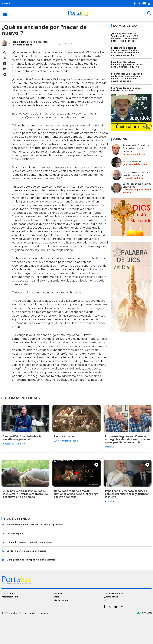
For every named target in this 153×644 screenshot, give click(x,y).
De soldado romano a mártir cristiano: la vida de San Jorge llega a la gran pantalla (76, 494)
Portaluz (110, 447)
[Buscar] (149, 14)
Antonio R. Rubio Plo (134, 154)
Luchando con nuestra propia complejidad (135, 174)
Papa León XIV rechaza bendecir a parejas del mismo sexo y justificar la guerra (127, 64)
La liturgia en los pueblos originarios (137, 185)
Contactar (57, 596)
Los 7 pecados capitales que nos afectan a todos (126, 89)
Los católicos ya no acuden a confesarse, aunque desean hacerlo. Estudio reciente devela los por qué (127, 77)
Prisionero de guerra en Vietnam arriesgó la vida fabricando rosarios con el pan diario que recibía (125, 51)
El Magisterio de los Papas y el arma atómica (31, 559)
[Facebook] (135, 3)
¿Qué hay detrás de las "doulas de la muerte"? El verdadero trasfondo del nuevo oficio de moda (125, 37)
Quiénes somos (111, 596)
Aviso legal (57, 593)
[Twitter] (140, 3)
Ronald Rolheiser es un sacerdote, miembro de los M (31, 43)
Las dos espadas (132, 161)
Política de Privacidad (113, 593)
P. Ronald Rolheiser (134, 178)
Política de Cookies (61, 600)
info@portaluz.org (10, 596)
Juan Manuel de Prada (135, 164)
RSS (105, 600)
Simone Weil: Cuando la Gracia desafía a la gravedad (136, 148)
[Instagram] (150, 3)
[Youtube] (145, 3)
